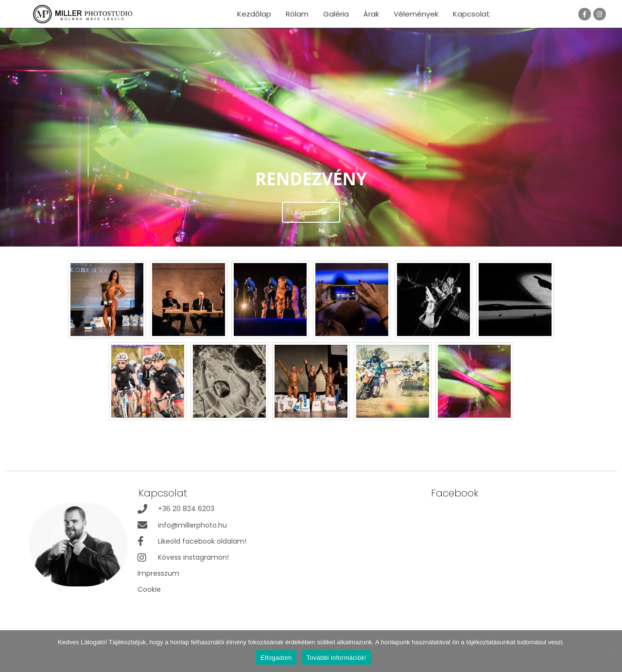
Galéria (336, 14)
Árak (371, 14)
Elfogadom (276, 658)
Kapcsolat (471, 14)
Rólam (297, 14)
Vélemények (416, 14)
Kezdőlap (254, 14)
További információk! (336, 658)
